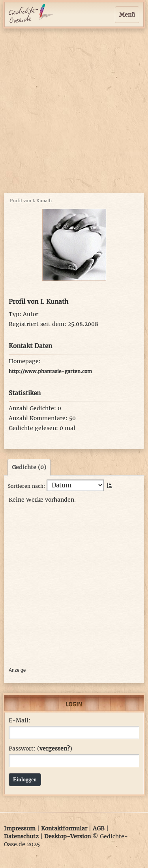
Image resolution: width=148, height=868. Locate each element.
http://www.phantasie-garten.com (50, 371)
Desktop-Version (67, 836)
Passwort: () (40, 749)
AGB (99, 828)
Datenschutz (21, 836)
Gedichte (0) (29, 467)
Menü (127, 15)
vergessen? (55, 749)
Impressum (20, 828)
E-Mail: (20, 720)
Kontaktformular (64, 828)
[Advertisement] (74, 111)
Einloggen (25, 780)
